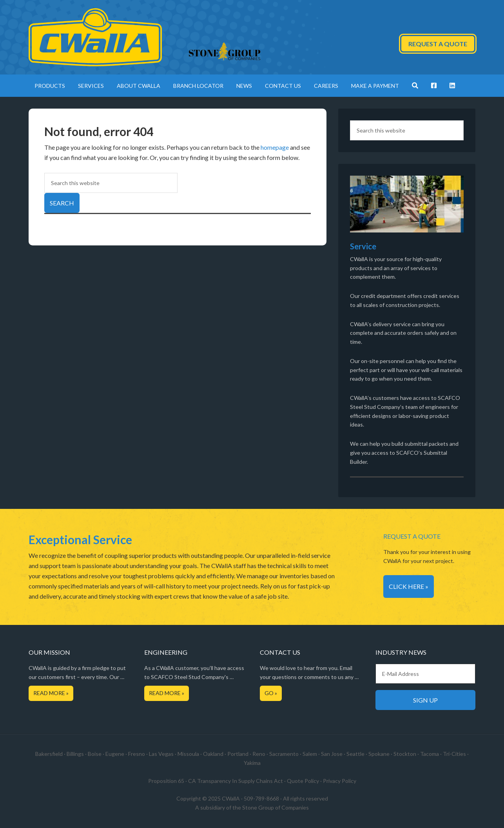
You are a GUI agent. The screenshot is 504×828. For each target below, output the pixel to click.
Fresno (137, 754)
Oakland (213, 754)
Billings (75, 754)
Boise (95, 754)
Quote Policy (303, 781)
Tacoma (430, 754)
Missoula (188, 754)
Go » (271, 693)
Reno (259, 754)
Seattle (355, 754)
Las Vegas (161, 754)
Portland (238, 754)
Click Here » (409, 586)
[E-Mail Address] (425, 674)
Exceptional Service (80, 539)
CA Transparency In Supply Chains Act (236, 781)
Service (363, 246)
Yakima (252, 763)
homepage (275, 147)
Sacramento (284, 754)
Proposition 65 (166, 781)
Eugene (115, 754)
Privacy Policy (340, 781)
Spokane (379, 754)
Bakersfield (49, 754)
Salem (310, 754)
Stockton (405, 754)
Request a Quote (438, 44)
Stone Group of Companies (276, 807)
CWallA (95, 37)
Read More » (51, 693)
